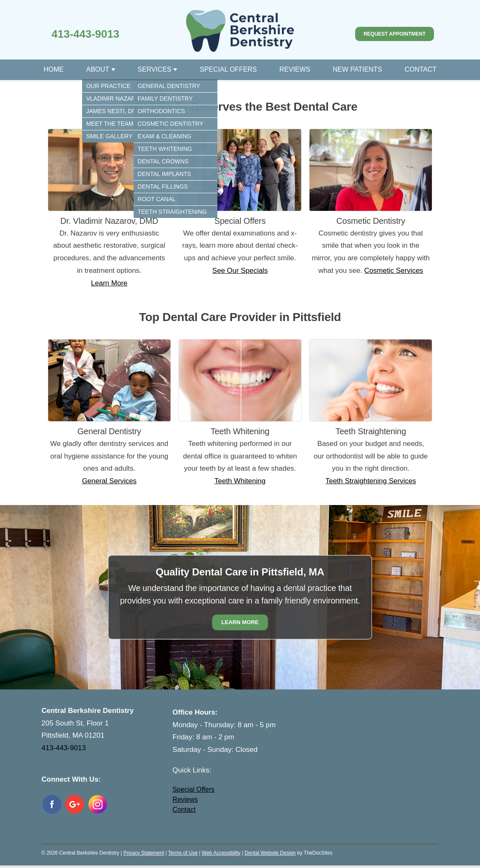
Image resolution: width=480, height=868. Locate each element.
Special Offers (228, 69)
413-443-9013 (85, 34)
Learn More (109, 283)
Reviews (295, 69)
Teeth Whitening (240, 481)
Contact (421, 69)
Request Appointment (395, 34)
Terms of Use (183, 853)
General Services (109, 481)
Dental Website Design (270, 853)
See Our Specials (240, 271)
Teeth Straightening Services (371, 481)
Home (54, 69)
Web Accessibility (221, 853)
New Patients (358, 69)
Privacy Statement (143, 853)
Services (155, 69)
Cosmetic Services (394, 271)
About (98, 69)
